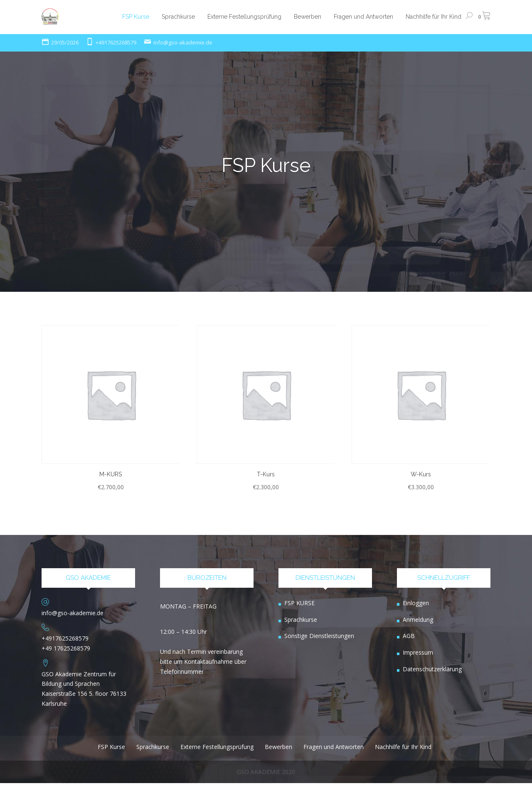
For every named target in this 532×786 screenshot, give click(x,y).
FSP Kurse (266, 165)
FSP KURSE (299, 606)
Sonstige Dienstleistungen (319, 639)
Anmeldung (418, 622)
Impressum (418, 656)
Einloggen (416, 606)
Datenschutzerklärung (432, 672)
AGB (409, 639)
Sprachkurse (301, 622)
